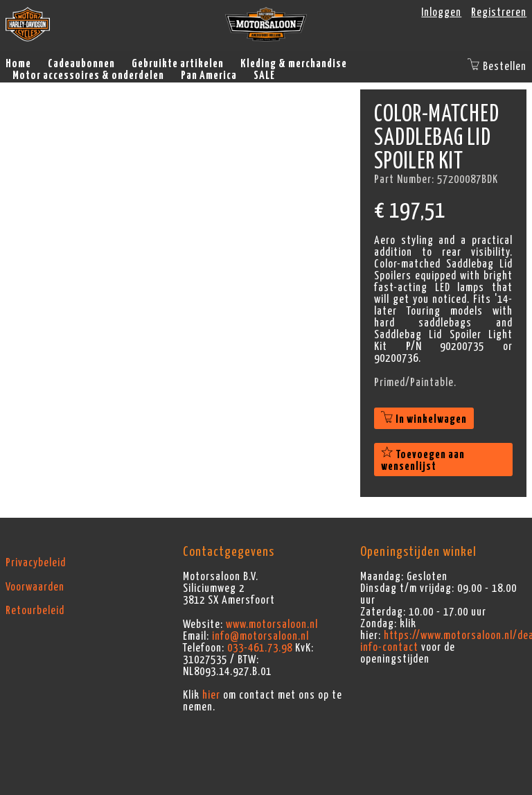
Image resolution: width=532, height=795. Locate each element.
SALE (264, 76)
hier (211, 695)
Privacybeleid (36, 563)
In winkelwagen (424, 419)
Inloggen (441, 12)
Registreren (499, 12)
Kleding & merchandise (294, 64)
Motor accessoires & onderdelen (88, 76)
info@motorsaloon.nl (260, 636)
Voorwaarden (35, 587)
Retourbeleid (35, 611)
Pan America (209, 76)
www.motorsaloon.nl (272, 624)
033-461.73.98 (260, 648)
